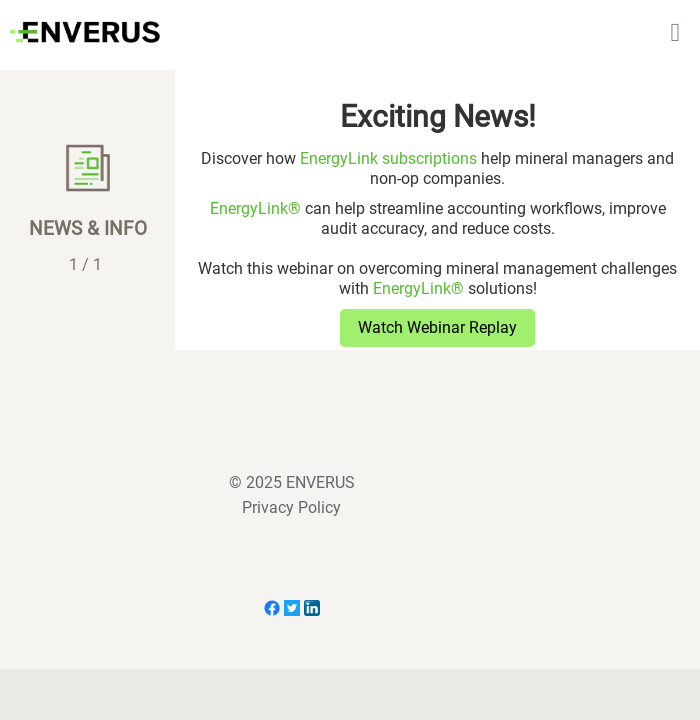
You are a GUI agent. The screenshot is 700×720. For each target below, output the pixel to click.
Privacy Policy (291, 507)
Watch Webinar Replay (437, 327)
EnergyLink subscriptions (388, 158)
